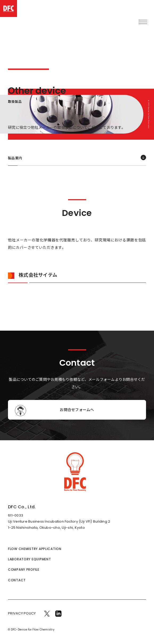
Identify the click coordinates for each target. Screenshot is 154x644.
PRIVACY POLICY (22, 613)
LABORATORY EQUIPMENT (29, 559)
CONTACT (17, 580)
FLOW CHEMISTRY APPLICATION (35, 549)
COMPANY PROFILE (24, 570)
